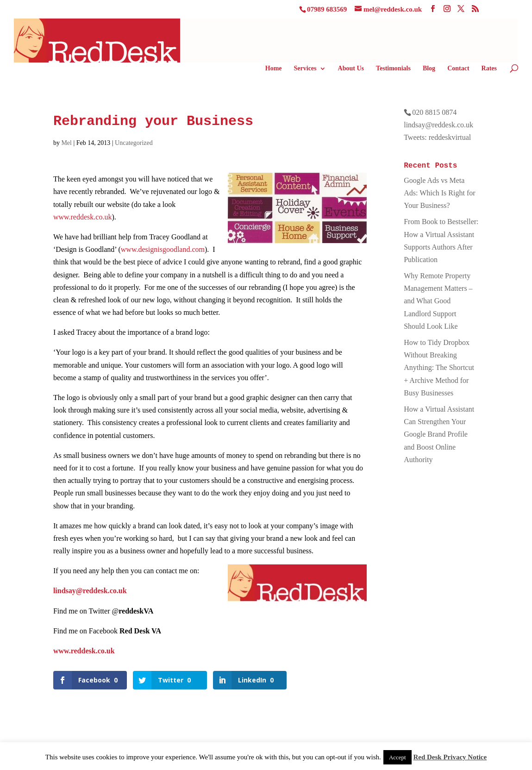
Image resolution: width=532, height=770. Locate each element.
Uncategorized (134, 143)
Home (274, 69)
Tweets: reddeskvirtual (437, 137)
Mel (66, 143)
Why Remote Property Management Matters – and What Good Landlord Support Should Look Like (438, 301)
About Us (351, 69)
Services (305, 69)
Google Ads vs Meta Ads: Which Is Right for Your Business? (439, 193)
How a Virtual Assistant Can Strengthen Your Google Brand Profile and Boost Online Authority (439, 434)
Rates (489, 69)
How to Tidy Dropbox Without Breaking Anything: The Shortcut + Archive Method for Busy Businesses (439, 368)
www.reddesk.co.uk (82, 217)
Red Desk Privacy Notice (450, 757)
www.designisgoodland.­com (163, 249)
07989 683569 (327, 9)
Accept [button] (397, 757)
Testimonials (393, 69)
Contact (458, 69)
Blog (429, 69)
